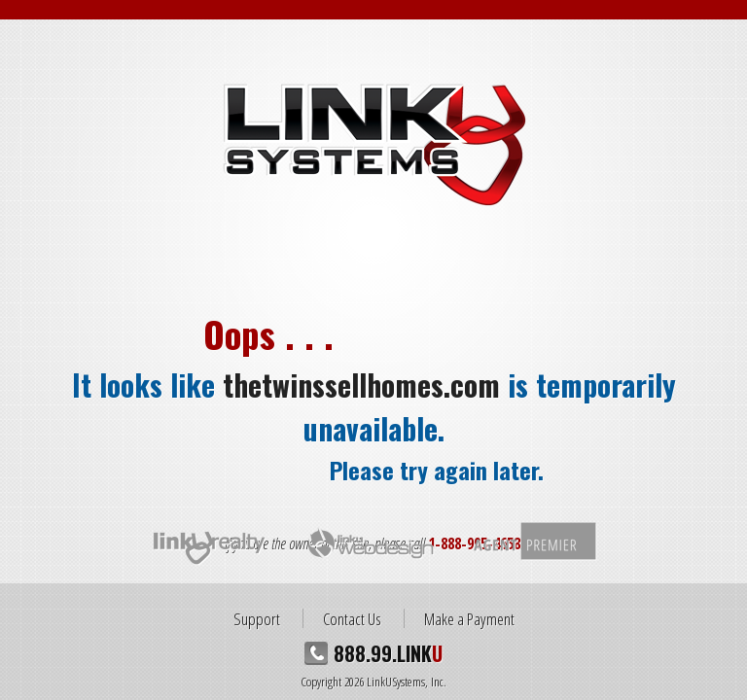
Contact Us (352, 618)
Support (257, 618)
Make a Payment (469, 618)
